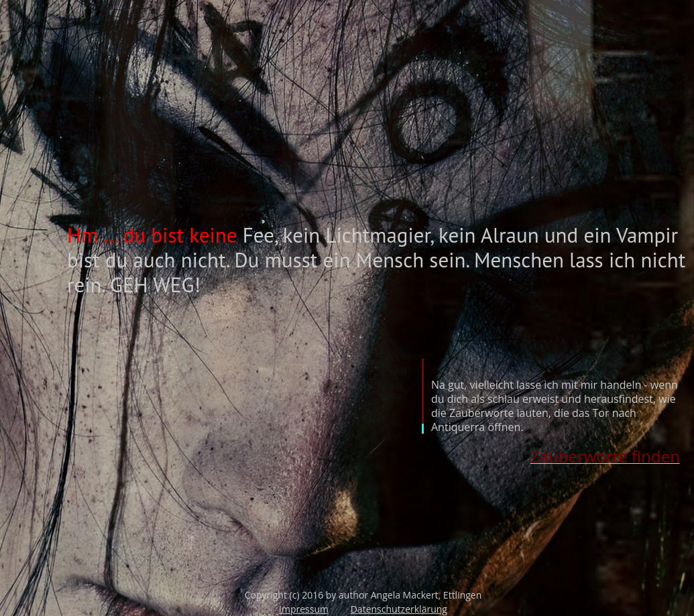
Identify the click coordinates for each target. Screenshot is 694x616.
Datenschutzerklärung (399, 609)
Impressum (304, 609)
